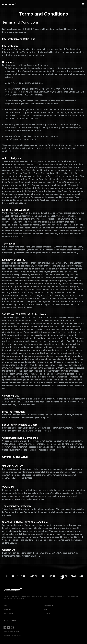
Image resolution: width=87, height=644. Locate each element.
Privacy (14, 620)
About (47, 609)
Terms (5, 620)
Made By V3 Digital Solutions (12, 635)
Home (5, 605)
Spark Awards (8, 613)
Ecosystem (7, 609)
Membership (49, 605)
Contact (47, 613)
